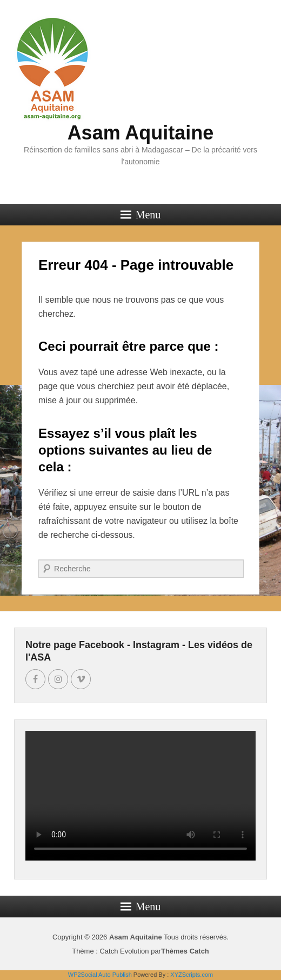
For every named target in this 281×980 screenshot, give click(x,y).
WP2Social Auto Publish (100, 975)
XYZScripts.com (192, 975)
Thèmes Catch (185, 951)
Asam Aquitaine (141, 133)
